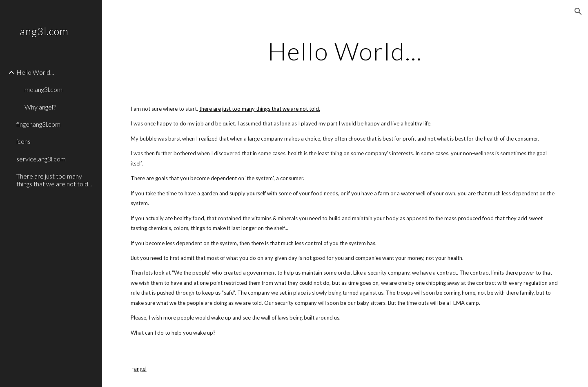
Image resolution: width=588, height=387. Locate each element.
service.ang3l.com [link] (41, 159)
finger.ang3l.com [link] (38, 124)
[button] (578, 11)
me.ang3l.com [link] (43, 89)
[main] (345, 51)
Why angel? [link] (40, 107)
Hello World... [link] (35, 72)
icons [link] (23, 141)
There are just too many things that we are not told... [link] (54, 180)
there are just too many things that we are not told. (260, 109)
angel (140, 369)
